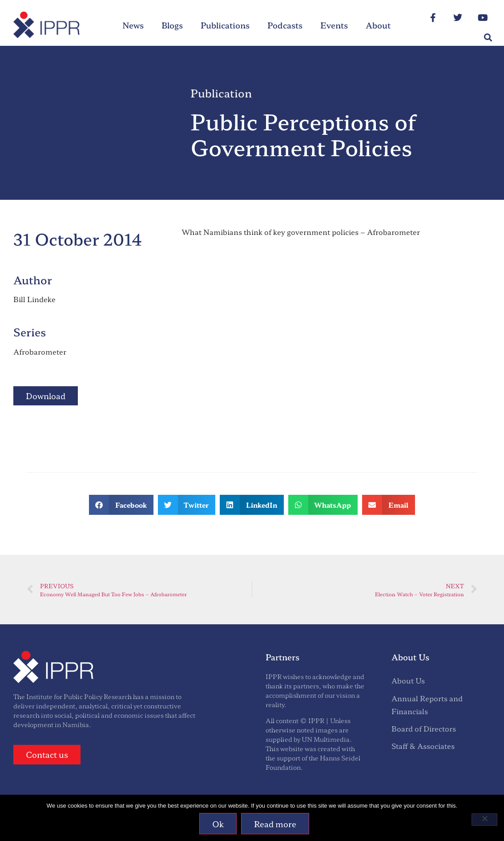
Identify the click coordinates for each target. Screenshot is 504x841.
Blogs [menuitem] (172, 25)
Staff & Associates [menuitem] (423, 746)
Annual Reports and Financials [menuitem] (427, 705)
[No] (484, 820)
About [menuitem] (378, 25)
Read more (275, 824)
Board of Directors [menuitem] (424, 728)
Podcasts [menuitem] (285, 25)
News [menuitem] (133, 25)
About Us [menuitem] (408, 680)
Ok (218, 824)
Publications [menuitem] (225, 25)
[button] (488, 38)
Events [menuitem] (334, 25)
